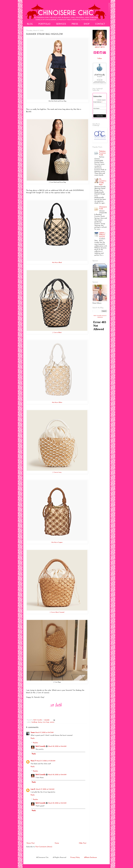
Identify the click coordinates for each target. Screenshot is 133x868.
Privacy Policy (75, 857)
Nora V (33, 761)
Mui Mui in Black (57, 263)
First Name (96, 108)
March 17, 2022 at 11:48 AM (45, 789)
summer (52, 722)
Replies (35, 743)
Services (61, 24)
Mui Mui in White (57, 402)
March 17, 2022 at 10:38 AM (46, 761)
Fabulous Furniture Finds (102, 153)
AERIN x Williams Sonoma (102, 235)
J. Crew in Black (57, 333)
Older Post (83, 843)
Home (57, 843)
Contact (100, 24)
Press (75, 24)
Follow (100, 59)
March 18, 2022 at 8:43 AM (57, 803)
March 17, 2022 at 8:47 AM (44, 733)
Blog (30, 24)
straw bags (46, 722)
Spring (40, 722)
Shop (87, 24)
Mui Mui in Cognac (57, 542)
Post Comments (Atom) (44, 847)
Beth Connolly (40, 746)
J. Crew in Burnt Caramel (57, 612)
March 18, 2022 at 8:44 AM (57, 746)
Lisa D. (33, 789)
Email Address (98, 102)
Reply (33, 738)
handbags (34, 722)
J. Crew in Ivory (57, 472)
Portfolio (44, 24)
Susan (33, 733)
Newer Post (31, 843)
